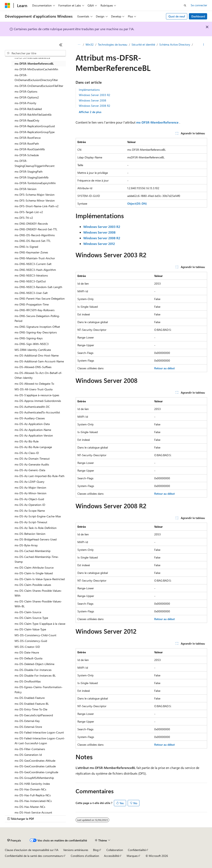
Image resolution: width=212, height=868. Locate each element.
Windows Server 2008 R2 (95, 106)
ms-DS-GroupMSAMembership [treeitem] (34, 778)
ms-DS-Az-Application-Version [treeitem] (34, 435)
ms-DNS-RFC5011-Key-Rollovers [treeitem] (35, 310)
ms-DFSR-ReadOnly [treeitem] (27, 120)
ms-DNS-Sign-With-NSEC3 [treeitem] (32, 344)
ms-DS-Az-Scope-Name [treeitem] (30, 511)
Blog (96, 850)
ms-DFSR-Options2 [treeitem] (27, 97)
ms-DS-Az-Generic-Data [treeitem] (30, 470)
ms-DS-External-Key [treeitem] (27, 721)
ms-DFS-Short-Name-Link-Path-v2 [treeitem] (37, 206)
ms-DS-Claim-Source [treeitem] (28, 612)
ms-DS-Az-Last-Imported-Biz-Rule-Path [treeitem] (40, 476)
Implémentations (89, 90)
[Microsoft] (7, 5)
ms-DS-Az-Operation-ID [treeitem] (30, 505)
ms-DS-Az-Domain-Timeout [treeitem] (32, 459)
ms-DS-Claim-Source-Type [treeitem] (31, 618)
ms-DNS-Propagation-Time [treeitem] (32, 304)
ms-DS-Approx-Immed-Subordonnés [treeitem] (38, 401)
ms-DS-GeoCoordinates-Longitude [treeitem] (36, 772)
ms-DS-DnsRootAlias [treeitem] (28, 681)
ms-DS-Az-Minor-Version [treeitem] (31, 493)
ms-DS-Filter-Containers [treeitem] (30, 749)
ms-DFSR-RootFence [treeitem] (28, 138)
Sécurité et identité (143, 44)
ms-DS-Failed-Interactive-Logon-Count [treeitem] (39, 732)
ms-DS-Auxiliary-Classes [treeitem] (30, 418)
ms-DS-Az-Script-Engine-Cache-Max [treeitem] (38, 516)
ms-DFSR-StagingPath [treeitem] (29, 171)
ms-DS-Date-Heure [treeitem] (27, 652)
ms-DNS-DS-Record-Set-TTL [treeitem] (33, 241)
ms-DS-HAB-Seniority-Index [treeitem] (32, 784)
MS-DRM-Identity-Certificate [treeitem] (33, 350)
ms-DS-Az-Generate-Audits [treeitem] (32, 464)
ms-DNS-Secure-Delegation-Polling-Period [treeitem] (37, 318)
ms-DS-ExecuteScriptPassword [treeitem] (34, 715)
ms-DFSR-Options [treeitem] (26, 91)
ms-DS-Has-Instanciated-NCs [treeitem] (33, 801)
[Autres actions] (204, 45)
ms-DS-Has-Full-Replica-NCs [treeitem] (33, 795)
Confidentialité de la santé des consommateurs (34, 856)
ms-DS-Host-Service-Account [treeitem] (33, 812)
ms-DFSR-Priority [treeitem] (25, 103)
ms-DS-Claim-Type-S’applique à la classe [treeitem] (40, 624)
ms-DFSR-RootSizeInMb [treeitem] (30, 149)
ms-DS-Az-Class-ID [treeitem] (27, 453)
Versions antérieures (76, 850)
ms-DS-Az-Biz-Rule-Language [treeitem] (33, 447)
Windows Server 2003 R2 (95, 95)
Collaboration (115, 850)
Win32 (90, 44)
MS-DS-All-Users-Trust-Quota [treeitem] (34, 389)
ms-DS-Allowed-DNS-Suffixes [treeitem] (33, 367)
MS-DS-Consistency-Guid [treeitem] (31, 641)
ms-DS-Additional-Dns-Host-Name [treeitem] (37, 355)
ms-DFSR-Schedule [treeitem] (27, 155)
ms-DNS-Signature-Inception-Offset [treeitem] (37, 327)
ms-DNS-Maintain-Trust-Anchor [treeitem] (35, 258)
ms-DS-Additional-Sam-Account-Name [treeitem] (39, 361)
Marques (132, 856)
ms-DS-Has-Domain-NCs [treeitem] (30, 789)
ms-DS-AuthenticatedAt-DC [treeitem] (32, 407)
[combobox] (35, 53)
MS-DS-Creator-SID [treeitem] (27, 647)
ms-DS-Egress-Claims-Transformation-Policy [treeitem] (39, 690)
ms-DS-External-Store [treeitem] (28, 727)
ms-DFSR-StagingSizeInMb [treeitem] (32, 177)
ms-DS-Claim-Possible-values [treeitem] (33, 585)
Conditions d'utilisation (85, 856)
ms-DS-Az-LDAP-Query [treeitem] (29, 482)
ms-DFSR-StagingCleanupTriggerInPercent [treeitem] (35, 163)
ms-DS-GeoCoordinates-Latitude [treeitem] (35, 766)
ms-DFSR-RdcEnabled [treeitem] (28, 109)
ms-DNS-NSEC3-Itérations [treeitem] (31, 275)
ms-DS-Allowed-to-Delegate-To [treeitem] (34, 384)
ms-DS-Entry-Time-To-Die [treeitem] (31, 709)
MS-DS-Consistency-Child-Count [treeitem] (35, 635)
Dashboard (198, 16)
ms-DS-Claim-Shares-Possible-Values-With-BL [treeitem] (38, 604)
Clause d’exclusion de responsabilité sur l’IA (32, 850)
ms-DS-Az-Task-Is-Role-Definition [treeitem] (36, 528)
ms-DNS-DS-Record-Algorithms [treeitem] (35, 235)
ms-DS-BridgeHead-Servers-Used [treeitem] (36, 539)
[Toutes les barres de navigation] (79, 45)
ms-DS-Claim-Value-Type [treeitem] (30, 629)
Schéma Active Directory (175, 44)
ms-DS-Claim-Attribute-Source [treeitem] (34, 567)
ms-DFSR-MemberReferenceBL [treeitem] (34, 64)
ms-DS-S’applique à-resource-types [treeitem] (37, 395)
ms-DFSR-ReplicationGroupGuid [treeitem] (35, 126)
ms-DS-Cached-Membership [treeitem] (33, 551)
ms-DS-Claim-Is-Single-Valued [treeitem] (34, 573)
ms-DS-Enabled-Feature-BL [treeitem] (32, 704)
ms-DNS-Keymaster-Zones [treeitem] (31, 252)
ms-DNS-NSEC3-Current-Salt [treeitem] (33, 264)
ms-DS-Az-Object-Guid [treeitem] (29, 499)
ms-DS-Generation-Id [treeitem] (28, 755)
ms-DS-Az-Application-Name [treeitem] (33, 430)
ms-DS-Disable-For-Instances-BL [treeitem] (35, 675)
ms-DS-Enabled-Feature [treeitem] (30, 698)
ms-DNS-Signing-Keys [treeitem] (29, 338)
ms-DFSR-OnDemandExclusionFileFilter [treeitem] (39, 86)
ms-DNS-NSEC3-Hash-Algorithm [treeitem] (35, 270)
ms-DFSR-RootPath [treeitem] (27, 144)
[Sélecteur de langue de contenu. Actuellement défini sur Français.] (14, 840)
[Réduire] (61, 45)
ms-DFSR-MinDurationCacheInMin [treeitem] (36, 69)
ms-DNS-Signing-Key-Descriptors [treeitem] (36, 332)
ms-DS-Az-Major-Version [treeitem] (30, 487)
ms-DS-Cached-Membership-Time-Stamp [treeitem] (37, 559)
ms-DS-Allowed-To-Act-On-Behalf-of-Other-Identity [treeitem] (38, 375)
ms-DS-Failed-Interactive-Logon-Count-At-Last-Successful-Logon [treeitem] (40, 741)
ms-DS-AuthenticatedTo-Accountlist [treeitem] (37, 412)
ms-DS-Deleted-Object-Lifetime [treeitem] (34, 664)
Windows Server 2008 (93, 100)
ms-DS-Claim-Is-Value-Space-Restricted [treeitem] (40, 579)
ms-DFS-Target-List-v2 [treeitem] (29, 212)
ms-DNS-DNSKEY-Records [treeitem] (31, 224)
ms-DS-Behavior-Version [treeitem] (30, 534)
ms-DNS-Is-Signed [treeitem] (26, 247)
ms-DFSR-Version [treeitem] (26, 189)
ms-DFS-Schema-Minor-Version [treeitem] (35, 200)
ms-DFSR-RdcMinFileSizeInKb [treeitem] (33, 115)
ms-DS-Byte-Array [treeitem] (26, 545)
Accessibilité (111, 856)
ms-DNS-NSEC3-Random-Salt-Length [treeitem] (38, 287)
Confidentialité (137, 850)
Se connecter (199, 5)
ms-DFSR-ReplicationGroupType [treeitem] (35, 132)
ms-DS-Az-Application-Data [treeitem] (32, 424)
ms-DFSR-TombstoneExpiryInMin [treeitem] (35, 183)
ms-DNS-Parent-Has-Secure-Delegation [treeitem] (40, 298)
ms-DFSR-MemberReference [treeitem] (32, 58)
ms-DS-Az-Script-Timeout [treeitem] (31, 522)
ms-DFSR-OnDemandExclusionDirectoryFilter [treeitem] (36, 78)
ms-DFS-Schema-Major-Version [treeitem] (35, 195)
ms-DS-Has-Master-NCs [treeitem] (30, 807)
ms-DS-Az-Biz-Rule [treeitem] (27, 441)
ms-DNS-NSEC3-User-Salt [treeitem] (31, 293)
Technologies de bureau (113, 44)
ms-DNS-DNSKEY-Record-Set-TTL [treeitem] (36, 229)
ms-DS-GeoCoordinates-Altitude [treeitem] (35, 761)
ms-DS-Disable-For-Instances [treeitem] (33, 670)
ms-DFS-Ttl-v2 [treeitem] (24, 218)
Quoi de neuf (177, 16)
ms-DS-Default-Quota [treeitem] (28, 658)
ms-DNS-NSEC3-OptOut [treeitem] (30, 281)
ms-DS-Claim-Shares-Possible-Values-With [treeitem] (38, 593)
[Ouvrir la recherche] (185, 5)
